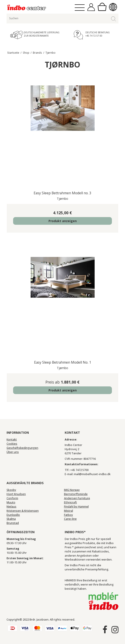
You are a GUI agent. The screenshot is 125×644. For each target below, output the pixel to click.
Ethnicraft (70, 502)
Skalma (11, 519)
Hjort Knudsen (16, 494)
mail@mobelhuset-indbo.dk (92, 474)
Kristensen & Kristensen (23, 511)
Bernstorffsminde (76, 494)
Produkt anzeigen (63, 221)
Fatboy (69, 515)
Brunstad (13, 523)
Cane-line (70, 519)
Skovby (11, 490)
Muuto (11, 502)
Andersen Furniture (77, 498)
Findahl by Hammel (76, 507)
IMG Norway (72, 490)
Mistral (69, 511)
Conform (12, 498)
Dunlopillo (13, 515)
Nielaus (11, 507)
